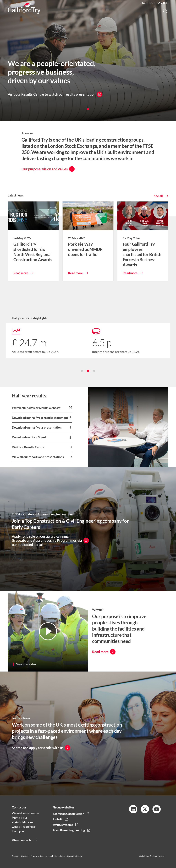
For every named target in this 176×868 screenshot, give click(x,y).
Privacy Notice (37, 856)
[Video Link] (48, 635)
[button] (88, 109)
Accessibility (51, 856)
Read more (21, 277)
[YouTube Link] (157, 809)
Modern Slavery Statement (71, 856)
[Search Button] (165, 11)
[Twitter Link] (145, 809)
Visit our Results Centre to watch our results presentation (52, 94)
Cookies (25, 856)
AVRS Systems (63, 825)
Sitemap (15, 856)
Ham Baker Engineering (69, 830)
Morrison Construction (69, 814)
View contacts (22, 844)
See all (158, 200)
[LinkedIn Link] (133, 809)
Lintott (58, 819)
